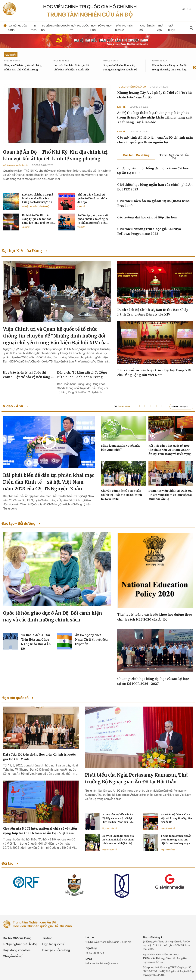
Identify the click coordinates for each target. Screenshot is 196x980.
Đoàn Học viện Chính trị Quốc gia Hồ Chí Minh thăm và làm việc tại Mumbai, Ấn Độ (170, 495)
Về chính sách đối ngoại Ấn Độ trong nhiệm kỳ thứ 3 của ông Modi (169, 70)
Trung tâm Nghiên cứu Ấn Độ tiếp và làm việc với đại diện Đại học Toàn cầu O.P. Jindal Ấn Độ (118, 818)
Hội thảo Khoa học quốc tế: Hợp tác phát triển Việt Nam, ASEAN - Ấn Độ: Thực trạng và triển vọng (170, 450)
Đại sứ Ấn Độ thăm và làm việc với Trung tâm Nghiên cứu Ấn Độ (176, 818)
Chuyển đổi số (13, 956)
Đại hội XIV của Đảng (17, 938)
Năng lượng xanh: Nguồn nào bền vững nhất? (121, 448)
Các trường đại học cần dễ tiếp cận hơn (147, 217)
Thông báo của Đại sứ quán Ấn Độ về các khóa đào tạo (92, 198)
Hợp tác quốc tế (110, 828)
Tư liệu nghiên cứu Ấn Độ (20, 944)
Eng (189, 9)
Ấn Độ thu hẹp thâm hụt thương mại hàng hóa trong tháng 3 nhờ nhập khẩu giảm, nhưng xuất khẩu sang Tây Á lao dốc (155, 117)
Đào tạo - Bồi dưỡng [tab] (136, 155)
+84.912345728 (95, 953)
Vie (183, 9)
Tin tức (81, 227)
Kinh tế (81, 207)
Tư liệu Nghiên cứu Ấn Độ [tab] (174, 157)
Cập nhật (11, 55)
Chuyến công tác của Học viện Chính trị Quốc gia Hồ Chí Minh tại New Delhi (121, 495)
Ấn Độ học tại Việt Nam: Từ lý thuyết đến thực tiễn (91, 640)
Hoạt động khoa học (17, 950)
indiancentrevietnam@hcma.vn (102, 963)
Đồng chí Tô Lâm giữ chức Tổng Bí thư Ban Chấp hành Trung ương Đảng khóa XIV (23, 70)
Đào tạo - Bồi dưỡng (56, 950)
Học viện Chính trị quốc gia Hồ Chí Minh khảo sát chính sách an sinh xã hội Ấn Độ (118, 840)
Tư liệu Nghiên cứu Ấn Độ (15, 165)
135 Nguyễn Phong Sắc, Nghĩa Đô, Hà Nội (109, 942)
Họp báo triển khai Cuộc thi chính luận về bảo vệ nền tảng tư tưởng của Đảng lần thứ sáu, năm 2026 (28, 375)
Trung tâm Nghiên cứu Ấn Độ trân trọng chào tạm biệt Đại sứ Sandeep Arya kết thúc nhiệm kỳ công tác (176, 840)
